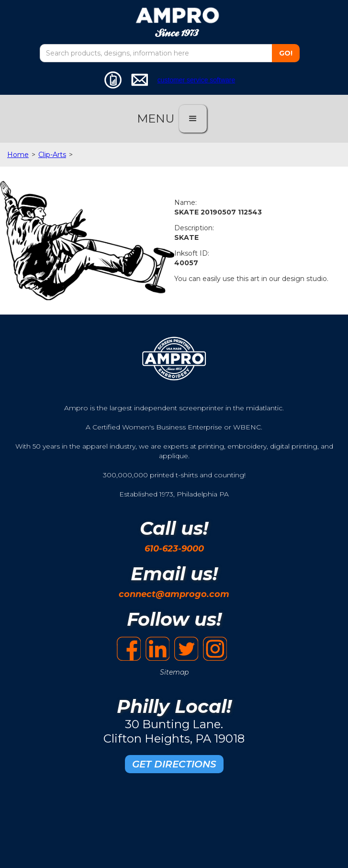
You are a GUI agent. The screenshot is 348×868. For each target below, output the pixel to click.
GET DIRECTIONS (174, 764)
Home (18, 155)
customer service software (196, 80)
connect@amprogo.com (174, 594)
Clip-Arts (52, 155)
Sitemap (174, 672)
